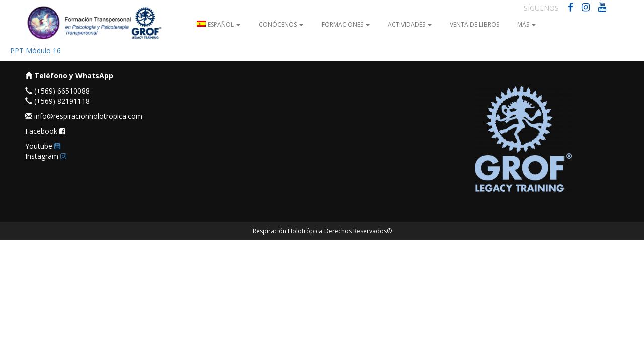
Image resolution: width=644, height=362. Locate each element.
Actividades (410, 24)
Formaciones (346, 24)
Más (527, 24)
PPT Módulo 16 (35, 51)
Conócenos (281, 24)
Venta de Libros (474, 24)
